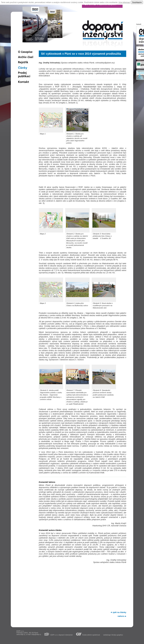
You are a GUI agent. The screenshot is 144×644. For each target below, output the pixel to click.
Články (26, 68)
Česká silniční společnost (91, 635)
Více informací (124, 2)
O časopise (26, 52)
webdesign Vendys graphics (113, 635)
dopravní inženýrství (103, 34)
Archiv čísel (26, 57)
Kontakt (26, 82)
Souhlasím (137, 2)
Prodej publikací (26, 75)
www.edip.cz (21, 634)
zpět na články (119, 612)
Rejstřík (26, 62)
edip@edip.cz (36, 634)
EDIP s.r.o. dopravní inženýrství (62, 635)
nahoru (121, 616)
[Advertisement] (82, 587)
